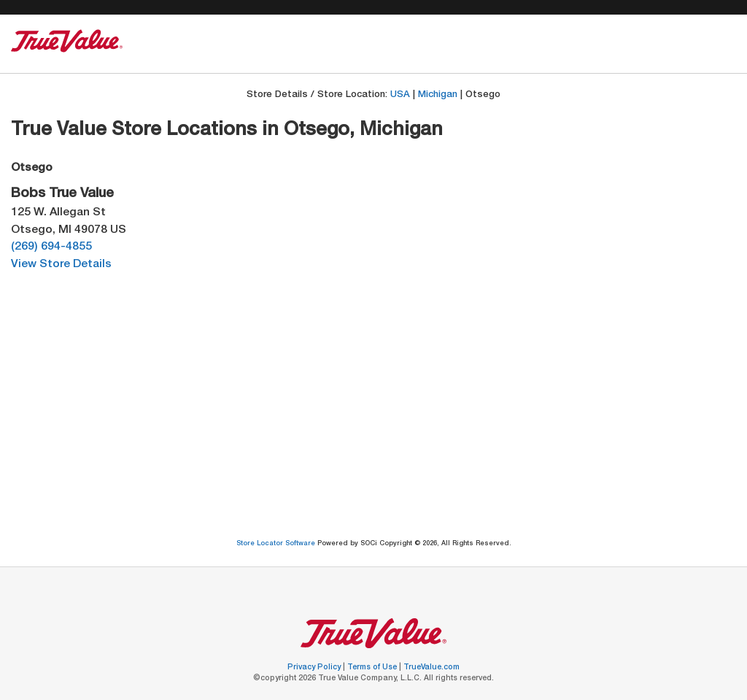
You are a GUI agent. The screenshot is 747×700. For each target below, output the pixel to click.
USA (400, 95)
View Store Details (61, 265)
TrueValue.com (431, 668)
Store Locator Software (277, 544)
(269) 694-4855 (51, 247)
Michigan (438, 95)
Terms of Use (373, 668)
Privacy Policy (315, 668)
